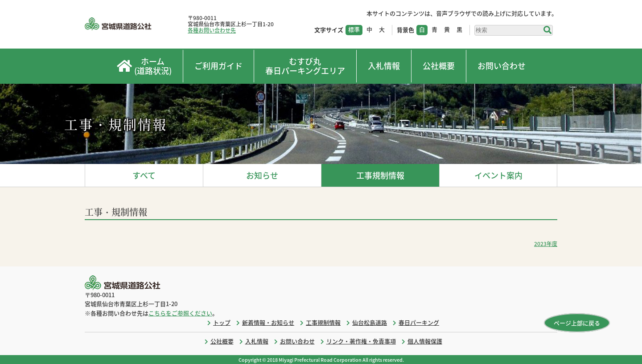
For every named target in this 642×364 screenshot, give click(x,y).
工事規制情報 (380, 175)
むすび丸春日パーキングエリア (305, 66)
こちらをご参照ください (180, 313)
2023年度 (546, 244)
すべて (144, 175)
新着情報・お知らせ (268, 322)
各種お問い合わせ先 (212, 30)
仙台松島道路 (370, 322)
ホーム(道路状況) (144, 66)
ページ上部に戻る (577, 323)
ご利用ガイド (218, 66)
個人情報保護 (425, 341)
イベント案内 (498, 175)
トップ (222, 322)
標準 (354, 29)
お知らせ (262, 175)
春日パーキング (419, 322)
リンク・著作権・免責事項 (361, 341)
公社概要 (439, 66)
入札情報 (384, 66)
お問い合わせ (502, 66)
